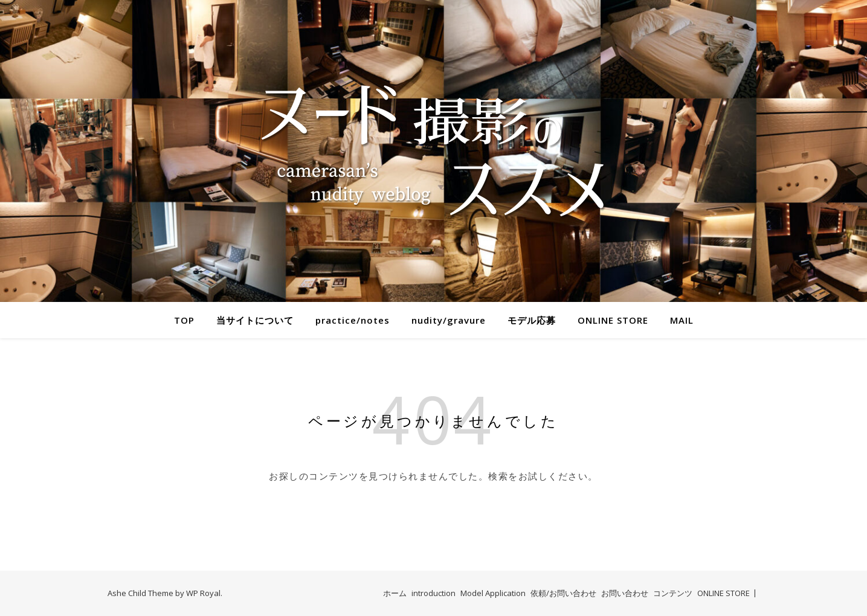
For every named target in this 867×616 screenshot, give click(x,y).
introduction (433, 593)
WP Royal (203, 593)
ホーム (395, 593)
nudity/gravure (449, 320)
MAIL (682, 320)
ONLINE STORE (613, 320)
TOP (184, 320)
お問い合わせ (625, 593)
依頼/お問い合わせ (563, 593)
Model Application (493, 593)
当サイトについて (255, 320)
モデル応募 (532, 320)
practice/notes (353, 320)
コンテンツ (673, 593)
